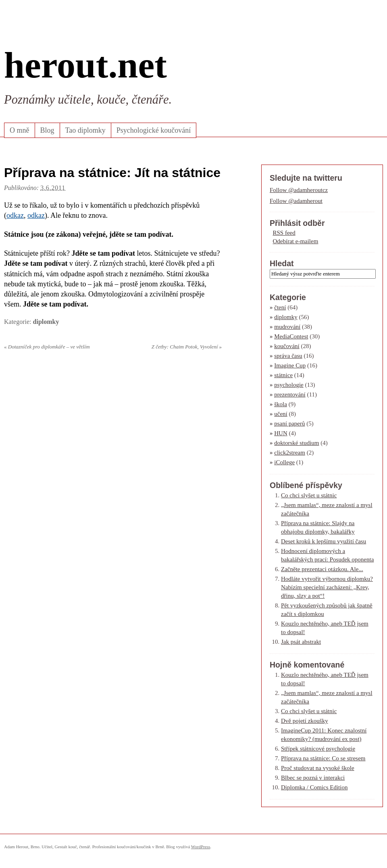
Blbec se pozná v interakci (313, 778)
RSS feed (284, 233)
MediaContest (291, 336)
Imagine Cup (290, 365)
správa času (288, 356)
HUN (281, 433)
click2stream (290, 453)
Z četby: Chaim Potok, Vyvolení (187, 347)
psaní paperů (289, 424)
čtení (280, 307)
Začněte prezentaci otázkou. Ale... (322, 569)
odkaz (15, 215)
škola (281, 404)
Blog (47, 130)
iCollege (284, 462)
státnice (283, 375)
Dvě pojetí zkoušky (305, 721)
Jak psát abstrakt (301, 642)
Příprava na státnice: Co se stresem (323, 758)
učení (281, 414)
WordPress (201, 847)
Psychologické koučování (154, 130)
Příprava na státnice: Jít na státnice (112, 173)
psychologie (289, 385)
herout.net (85, 65)
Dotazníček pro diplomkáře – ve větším (47, 347)
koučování (287, 346)
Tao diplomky (85, 130)
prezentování (290, 394)
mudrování (287, 327)
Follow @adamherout (296, 201)
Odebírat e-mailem (296, 241)
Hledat (282, 263)
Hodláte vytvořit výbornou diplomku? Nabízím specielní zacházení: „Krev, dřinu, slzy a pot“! (327, 587)
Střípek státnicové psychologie (318, 749)
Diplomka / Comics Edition (314, 787)
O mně (20, 130)
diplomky (46, 322)
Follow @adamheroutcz (299, 190)
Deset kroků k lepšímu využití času (324, 541)
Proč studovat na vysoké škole (318, 768)
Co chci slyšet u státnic (309, 495)
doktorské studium (296, 443)
